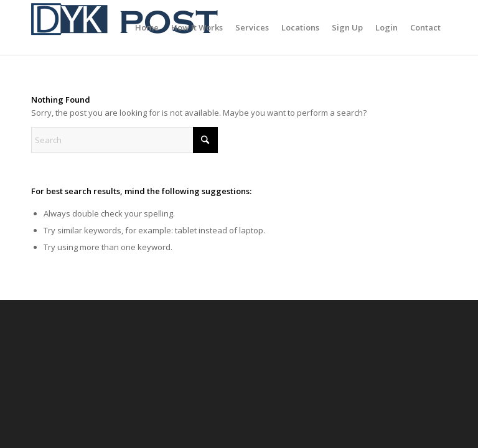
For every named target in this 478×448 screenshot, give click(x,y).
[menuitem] (147, 27)
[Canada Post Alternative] (124, 27)
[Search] (124, 140)
